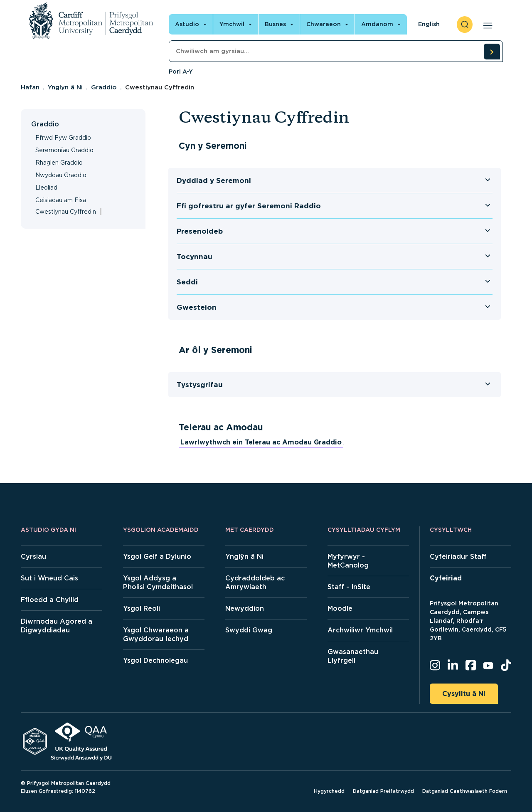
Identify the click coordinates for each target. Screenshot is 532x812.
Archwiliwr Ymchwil (360, 630)
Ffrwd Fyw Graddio (63, 138)
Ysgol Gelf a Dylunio (157, 557)
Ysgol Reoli (142, 608)
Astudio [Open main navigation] (187, 24)
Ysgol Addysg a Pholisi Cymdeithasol (158, 582)
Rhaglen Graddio (59, 163)
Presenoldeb (200, 231)
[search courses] (492, 52)
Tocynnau (195, 257)
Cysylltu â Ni (464, 694)
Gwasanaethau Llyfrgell (353, 656)
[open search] (465, 25)
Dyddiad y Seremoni (214, 180)
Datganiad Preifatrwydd (383, 791)
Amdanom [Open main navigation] (377, 24)
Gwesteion (197, 307)
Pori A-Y (181, 72)
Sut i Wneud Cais (49, 578)
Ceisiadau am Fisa (61, 200)
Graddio (104, 87)
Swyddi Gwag (249, 630)
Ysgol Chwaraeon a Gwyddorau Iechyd (156, 634)
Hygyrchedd (329, 791)
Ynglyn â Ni (65, 87)
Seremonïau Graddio (64, 150)
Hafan (30, 87)
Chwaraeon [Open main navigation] (324, 24)
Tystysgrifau (200, 385)
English (429, 24)
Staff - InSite (349, 587)
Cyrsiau (33, 557)
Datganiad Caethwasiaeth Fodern (465, 791)
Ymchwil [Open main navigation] (232, 24)
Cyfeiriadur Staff (458, 557)
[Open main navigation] (486, 25)
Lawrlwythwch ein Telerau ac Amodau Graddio (261, 442)
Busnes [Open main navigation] (275, 24)
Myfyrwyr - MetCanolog (348, 561)
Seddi (187, 282)
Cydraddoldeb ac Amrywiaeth (255, 582)
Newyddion (245, 608)
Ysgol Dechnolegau (155, 660)
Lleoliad (46, 188)
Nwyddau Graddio (61, 175)
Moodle (340, 608)
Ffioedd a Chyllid (50, 600)
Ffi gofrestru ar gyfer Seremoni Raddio (249, 206)
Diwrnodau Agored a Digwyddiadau (57, 626)
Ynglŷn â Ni (244, 557)
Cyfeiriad (446, 578)
